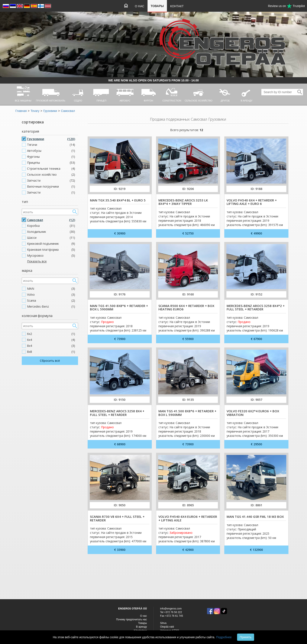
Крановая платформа (51, 250)
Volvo (51, 295)
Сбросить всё (50, 361)
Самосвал (68, 111)
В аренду (141, 627)
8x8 (51, 352)
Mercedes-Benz (51, 307)
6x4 (51, 340)
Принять (246, 637)
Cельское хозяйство (51, 175)
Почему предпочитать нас (132, 619)
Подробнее (224, 637)
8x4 (51, 346)
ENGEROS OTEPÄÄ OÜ (133, 609)
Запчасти (51, 181)
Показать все (37, 261)
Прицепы (51, 163)
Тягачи (51, 145)
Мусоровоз (51, 256)
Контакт (177, 6)
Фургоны (51, 157)
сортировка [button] (33, 122)
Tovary (35, 111)
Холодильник (51, 232)
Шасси (51, 238)
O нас (140, 6)
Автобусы (51, 151)
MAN (51, 289)
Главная (21, 111)
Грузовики (50, 111)
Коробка (51, 226)
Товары (157, 6)
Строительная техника (51, 169)
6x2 (51, 334)
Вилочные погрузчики (51, 187)
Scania (51, 301)
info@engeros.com (171, 609)
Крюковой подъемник (51, 244)
